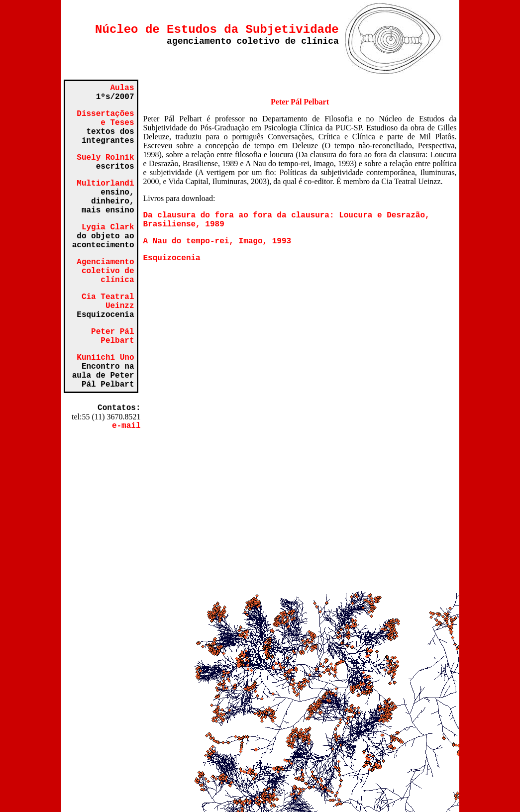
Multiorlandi (105, 184)
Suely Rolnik (105, 158)
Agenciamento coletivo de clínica (105, 271)
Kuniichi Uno (105, 358)
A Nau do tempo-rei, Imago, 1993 (217, 241)
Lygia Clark (108, 227)
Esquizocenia (172, 258)
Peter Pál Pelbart (112, 336)
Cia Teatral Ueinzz (108, 302)
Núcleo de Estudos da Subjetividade (217, 30)
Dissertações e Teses (105, 118)
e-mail (126, 426)
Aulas (122, 88)
